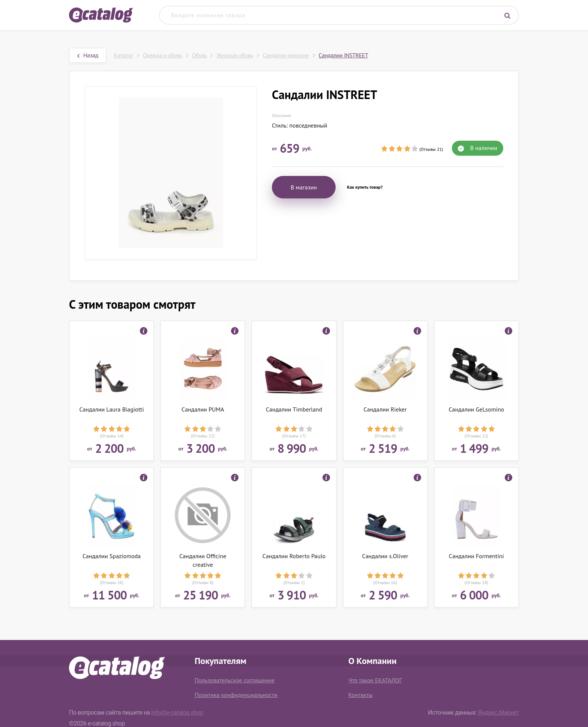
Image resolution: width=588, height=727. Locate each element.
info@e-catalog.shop (177, 713)
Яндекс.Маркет (499, 713)
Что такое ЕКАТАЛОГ (375, 680)
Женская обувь (235, 55)
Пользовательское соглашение (235, 680)
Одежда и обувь (163, 55)
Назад (88, 55)
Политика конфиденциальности (236, 695)
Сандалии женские (286, 55)
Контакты (361, 695)
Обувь (199, 55)
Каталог (124, 55)
